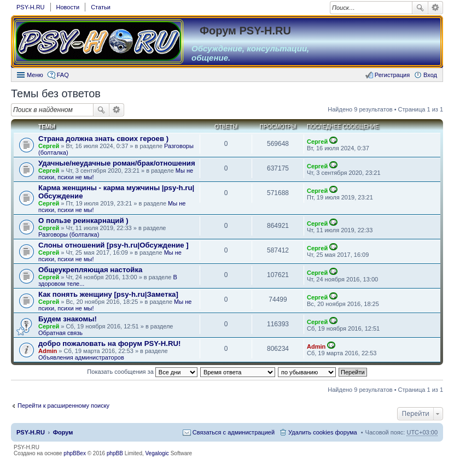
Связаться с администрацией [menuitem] (234, 432)
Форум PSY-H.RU (245, 31)
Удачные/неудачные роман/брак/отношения (117, 163)
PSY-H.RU (31, 7)
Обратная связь (60, 333)
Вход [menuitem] (430, 75)
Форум (63, 432)
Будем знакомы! (68, 319)
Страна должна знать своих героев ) (103, 139)
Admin (48, 351)
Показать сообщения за (142, 372)
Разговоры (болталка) (69, 234)
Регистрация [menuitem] (392, 75)
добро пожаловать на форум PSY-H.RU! (109, 343)
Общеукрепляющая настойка (90, 270)
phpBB (115, 453)
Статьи (101, 7)
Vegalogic (157, 453)
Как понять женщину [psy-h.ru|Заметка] (108, 294)
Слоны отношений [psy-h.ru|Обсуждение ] (113, 245)
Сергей (49, 146)
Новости (68, 7)
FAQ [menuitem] (63, 75)
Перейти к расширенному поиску (63, 406)
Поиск (420, 8)
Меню (35, 75)
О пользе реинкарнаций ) (83, 221)
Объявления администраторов (81, 357)
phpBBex (75, 453)
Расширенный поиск (436, 8)
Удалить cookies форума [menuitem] (323, 432)
